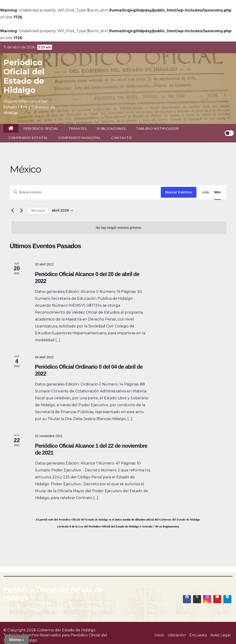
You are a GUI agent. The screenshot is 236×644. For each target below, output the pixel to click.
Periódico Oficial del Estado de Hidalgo (24, 76)
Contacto (121, 138)
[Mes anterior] (12, 211)
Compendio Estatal (28, 138)
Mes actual (38, 211)
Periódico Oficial (41, 129)
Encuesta (198, 635)
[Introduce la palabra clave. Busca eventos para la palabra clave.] (85, 192)
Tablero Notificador (157, 129)
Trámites (78, 129)
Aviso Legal (221, 635)
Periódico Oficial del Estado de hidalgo (83, 519)
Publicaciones (111, 129)
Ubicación (177, 635)
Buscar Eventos (179, 192)
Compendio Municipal (80, 138)
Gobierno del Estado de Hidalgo (180, 519)
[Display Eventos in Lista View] (205, 192)
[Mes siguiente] (21, 211)
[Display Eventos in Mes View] (217, 192)
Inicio (159, 635)
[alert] (119, 228)
